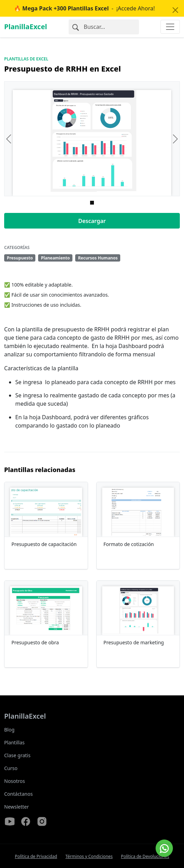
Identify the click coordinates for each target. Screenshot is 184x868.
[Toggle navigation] (170, 27)
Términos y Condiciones (89, 856)
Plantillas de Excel (26, 59)
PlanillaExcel (26, 27)
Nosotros (15, 781)
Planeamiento (55, 258)
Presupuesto (20, 258)
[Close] (175, 10)
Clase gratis (17, 755)
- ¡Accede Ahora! (84, 8)
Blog (9, 730)
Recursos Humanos (98, 258)
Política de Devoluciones (145, 856)
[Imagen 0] (92, 203)
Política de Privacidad (36, 856)
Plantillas (14, 742)
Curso (11, 768)
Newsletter (16, 807)
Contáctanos (18, 794)
